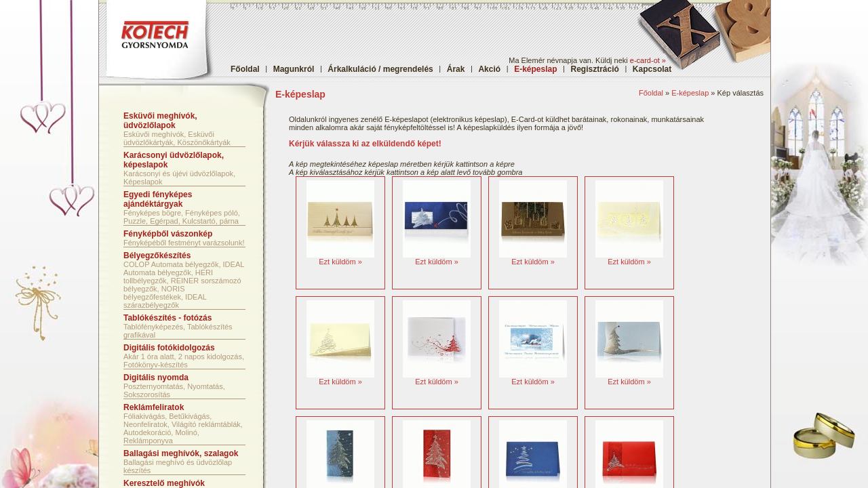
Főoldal (245, 69)
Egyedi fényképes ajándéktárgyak (158, 199)
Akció (489, 69)
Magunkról (294, 69)
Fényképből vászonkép (168, 234)
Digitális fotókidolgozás (169, 348)
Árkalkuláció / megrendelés (380, 69)
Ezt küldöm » (340, 262)
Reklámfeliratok (154, 407)
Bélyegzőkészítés (157, 256)
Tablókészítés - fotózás (167, 318)
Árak (456, 69)
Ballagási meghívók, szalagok (181, 453)
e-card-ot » (648, 60)
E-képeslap (690, 93)
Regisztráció (595, 69)
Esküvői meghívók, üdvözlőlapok (160, 121)
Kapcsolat (652, 69)
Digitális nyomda (156, 378)
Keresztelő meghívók (164, 483)
